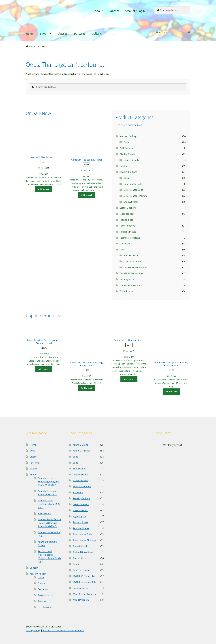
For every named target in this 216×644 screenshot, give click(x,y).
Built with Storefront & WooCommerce (63, 630)
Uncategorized (127, 279)
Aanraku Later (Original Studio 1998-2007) (49, 504)
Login (41, 577)
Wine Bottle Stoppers (131, 285)
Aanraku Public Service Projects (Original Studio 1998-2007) (50, 523)
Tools (123, 250)
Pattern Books (127, 226)
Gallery (96, 34)
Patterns (80, 34)
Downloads (44, 589)
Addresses (43, 601)
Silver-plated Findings (135, 196)
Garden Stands (131, 160)
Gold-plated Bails (133, 184)
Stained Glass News (130, 238)
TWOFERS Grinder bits (135, 267)
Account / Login (135, 11)
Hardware (125, 166)
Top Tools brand (132, 261)
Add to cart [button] (44, 189)
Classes (63, 34)
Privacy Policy (33, 630)
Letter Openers (128, 208)
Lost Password (45, 607)
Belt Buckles (126, 148)
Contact (114, 11)
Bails (126, 142)
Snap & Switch (131, 202)
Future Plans (44, 513)
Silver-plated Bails (133, 190)
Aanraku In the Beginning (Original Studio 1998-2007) (48, 481)
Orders (41, 583)
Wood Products (128, 291)
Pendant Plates (128, 232)
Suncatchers (126, 244)
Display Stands (127, 154)
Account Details (46, 595)
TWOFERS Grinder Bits (131, 273)
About (99, 11)
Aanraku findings (128, 136)
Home (30, 34)
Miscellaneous (127, 214)
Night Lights (126, 220)
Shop (43, 34)
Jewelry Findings (128, 172)
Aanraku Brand (131, 255)
